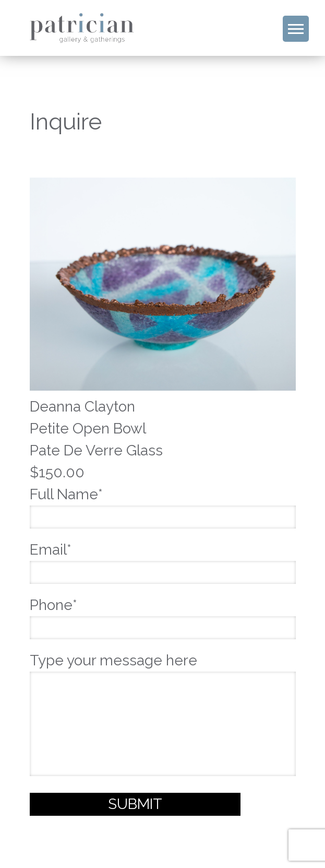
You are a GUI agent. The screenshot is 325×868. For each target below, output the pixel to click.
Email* (163, 561)
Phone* (163, 616)
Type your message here (163, 716)
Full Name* (163, 506)
